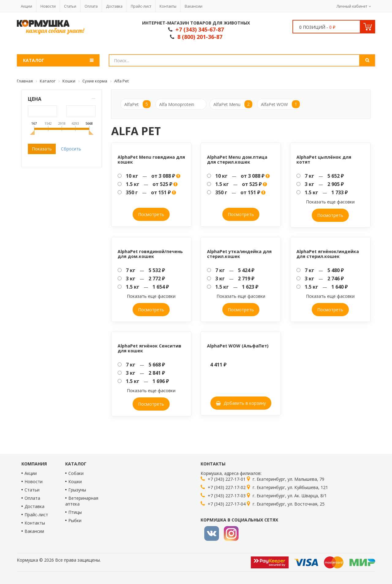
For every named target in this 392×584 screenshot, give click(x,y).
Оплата (91, 6)
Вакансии (194, 6)
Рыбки (75, 520)
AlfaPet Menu (233, 104)
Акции (26, 6)
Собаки (76, 473)
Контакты (168, 6)
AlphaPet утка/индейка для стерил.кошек (239, 254)
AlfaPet (138, 104)
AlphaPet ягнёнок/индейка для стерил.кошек (328, 254)
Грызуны (77, 490)
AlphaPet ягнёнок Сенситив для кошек (149, 348)
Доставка (114, 6)
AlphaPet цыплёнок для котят (324, 159)
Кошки (75, 482)
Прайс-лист (141, 6)
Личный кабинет (352, 6)
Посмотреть (151, 214)
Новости (48, 6)
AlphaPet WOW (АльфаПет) (238, 346)
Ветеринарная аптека (82, 501)
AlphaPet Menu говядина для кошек (151, 159)
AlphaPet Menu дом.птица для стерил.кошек (237, 159)
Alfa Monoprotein (177, 104)
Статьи (70, 6)
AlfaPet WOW (280, 104)
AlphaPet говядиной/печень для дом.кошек (150, 254)
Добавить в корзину (241, 403)
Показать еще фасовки (330, 202)
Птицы (75, 512)
